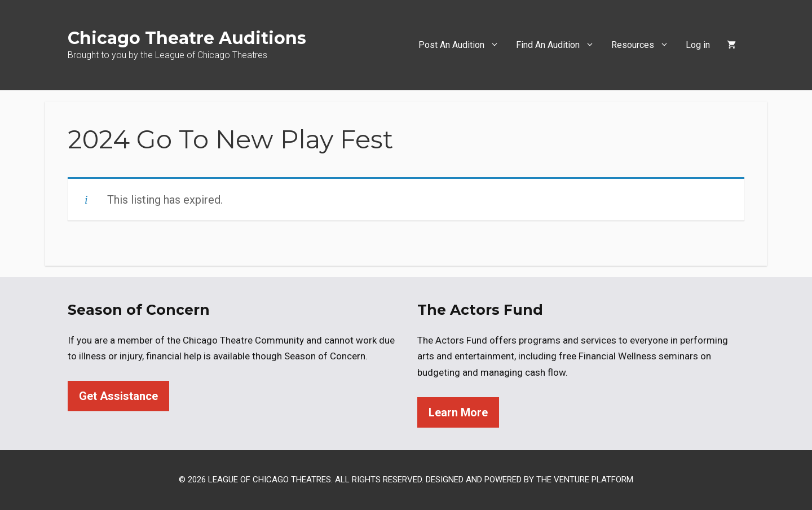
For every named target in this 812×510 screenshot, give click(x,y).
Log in (698, 45)
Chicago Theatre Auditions (187, 38)
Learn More (458, 412)
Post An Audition (463, 45)
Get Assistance (118, 396)
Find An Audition (559, 45)
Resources (644, 45)
